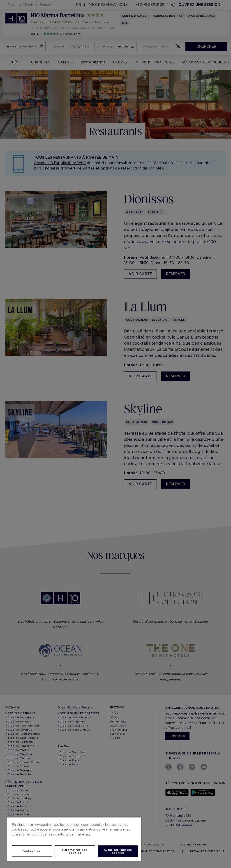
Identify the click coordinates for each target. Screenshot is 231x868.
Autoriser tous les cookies (118, 851)
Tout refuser (32, 851)
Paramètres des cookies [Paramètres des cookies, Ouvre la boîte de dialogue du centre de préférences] (75, 851)
